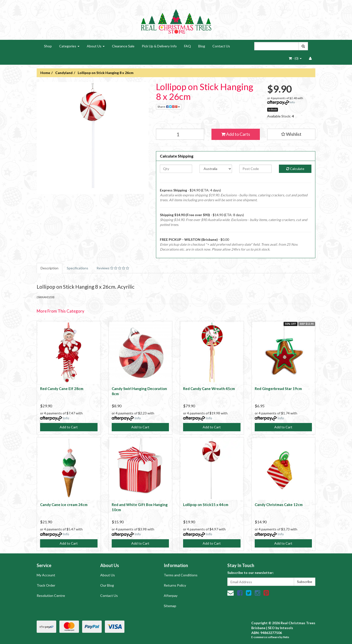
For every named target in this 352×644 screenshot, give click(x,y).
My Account (46, 575)
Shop (48, 46)
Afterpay (171, 596)
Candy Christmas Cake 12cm (279, 505)
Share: (169, 107)
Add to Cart (69, 427)
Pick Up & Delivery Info (159, 46)
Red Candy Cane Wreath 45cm (209, 389)
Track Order (46, 585)
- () (295, 58)
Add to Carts (236, 134)
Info (292, 102)
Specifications (77, 268)
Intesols (286, 628)
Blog (202, 46)
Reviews (113, 268)
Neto (286, 637)
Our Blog (107, 585)
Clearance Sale (123, 46)
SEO (271, 628)
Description (49, 268)
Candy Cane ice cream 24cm (64, 505)
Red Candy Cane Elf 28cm (62, 389)
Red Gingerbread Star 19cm (278, 389)
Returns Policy (175, 585)
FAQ (187, 46)
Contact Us (221, 46)
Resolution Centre (51, 596)
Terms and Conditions (181, 575)
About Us (96, 46)
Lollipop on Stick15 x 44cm (206, 505)
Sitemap (170, 606)
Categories (69, 46)
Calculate (295, 169)
